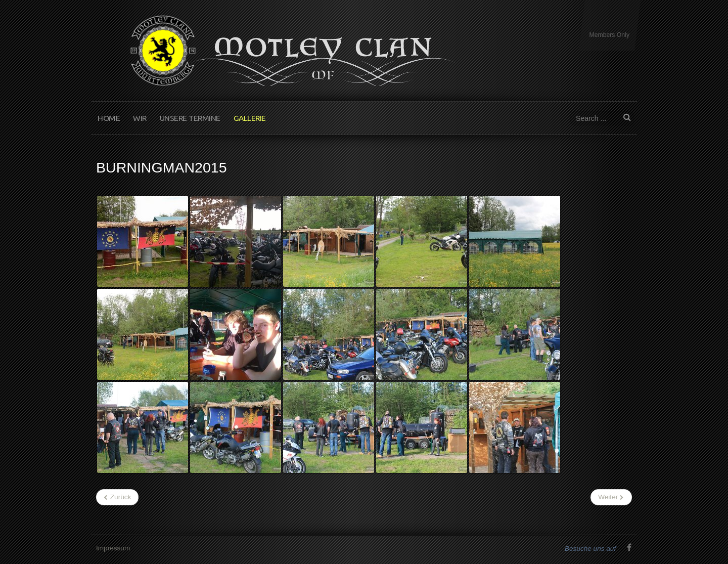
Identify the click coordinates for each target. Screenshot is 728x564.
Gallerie (250, 118)
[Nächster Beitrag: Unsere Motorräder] (611, 497)
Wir (140, 118)
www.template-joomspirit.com (724, 526)
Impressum (113, 548)
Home (109, 118)
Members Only (609, 35)
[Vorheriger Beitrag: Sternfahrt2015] (117, 497)
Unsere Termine (190, 118)
